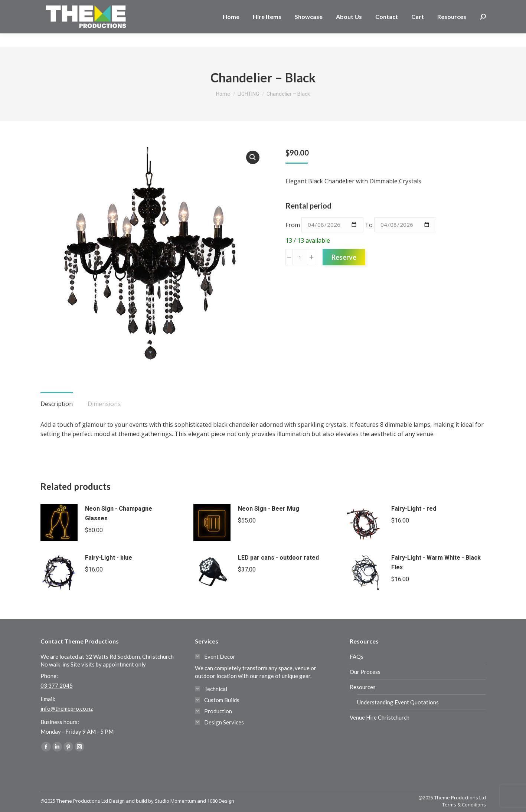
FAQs (357, 657)
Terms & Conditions (464, 805)
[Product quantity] (300, 257)
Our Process (365, 672)
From (293, 225)
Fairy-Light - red (414, 509)
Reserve (344, 257)
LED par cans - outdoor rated (278, 558)
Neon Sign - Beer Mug (269, 509)
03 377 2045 (64, 7)
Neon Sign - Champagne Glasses (119, 513)
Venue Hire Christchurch (380, 717)
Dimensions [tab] (104, 404)
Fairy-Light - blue (109, 558)
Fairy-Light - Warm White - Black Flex (436, 562)
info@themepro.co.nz (67, 708)
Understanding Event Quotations (398, 702)
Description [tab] (57, 404)
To (369, 225)
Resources (363, 687)
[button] (253, 157)
